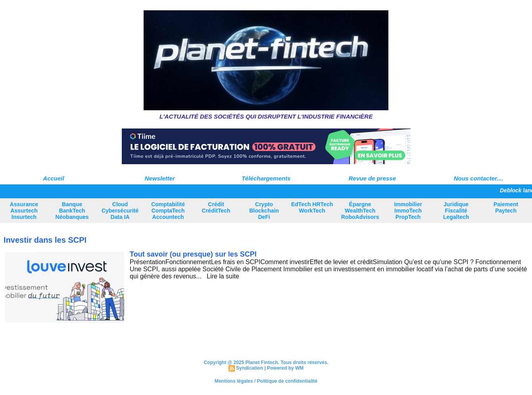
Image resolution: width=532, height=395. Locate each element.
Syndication (250, 368)
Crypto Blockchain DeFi (264, 211)
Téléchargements (266, 178)
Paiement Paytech (506, 207)
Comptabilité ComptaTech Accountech (168, 211)
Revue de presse (372, 178)
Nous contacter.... (479, 178)
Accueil (53, 178)
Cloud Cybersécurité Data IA (120, 211)
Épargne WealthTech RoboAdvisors (360, 211)
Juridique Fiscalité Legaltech (456, 211)
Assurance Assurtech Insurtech (24, 211)
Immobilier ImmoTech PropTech (408, 211)
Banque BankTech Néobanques (72, 211)
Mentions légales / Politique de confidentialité (266, 381)
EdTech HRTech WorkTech (312, 207)
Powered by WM (285, 368)
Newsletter (160, 178)
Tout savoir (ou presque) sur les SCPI (193, 254)
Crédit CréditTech (216, 207)
